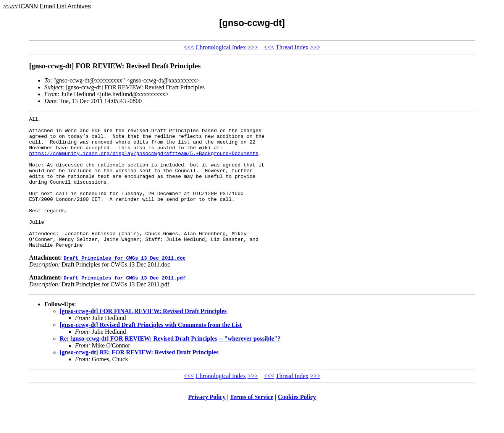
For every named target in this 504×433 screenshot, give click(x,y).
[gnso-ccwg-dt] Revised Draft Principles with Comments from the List (151, 351)
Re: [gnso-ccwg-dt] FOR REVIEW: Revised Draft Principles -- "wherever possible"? (170, 365)
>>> (253, 47)
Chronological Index (221, 47)
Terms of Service (252, 423)
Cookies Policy (297, 423)
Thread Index (292, 47)
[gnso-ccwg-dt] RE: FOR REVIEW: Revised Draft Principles (139, 379)
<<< (189, 47)
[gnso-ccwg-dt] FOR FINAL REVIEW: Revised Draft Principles (143, 337)
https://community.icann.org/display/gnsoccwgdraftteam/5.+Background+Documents (144, 161)
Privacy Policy (207, 423)
